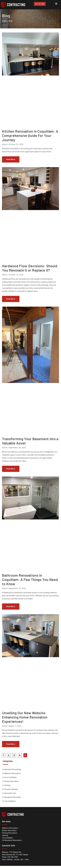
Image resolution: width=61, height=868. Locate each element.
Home (5, 23)
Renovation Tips (10, 795)
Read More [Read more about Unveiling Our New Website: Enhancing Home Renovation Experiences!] (11, 746)
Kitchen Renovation (11, 784)
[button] (56, 4)
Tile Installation (10, 803)
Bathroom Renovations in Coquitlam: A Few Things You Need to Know (30, 582)
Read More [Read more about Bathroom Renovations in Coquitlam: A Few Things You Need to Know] (11, 609)
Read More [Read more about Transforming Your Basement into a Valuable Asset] (11, 471)
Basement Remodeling (13, 772)
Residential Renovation (13, 799)
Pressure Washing (11, 792)
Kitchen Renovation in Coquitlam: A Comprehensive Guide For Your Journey (30, 138)
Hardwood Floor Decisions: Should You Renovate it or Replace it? (30, 270)
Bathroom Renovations (13, 776)
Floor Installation (10, 780)
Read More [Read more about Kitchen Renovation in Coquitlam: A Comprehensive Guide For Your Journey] (11, 162)
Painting (7, 788)
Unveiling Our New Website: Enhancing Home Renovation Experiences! (25, 719)
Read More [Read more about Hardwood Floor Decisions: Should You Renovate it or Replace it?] (11, 301)
